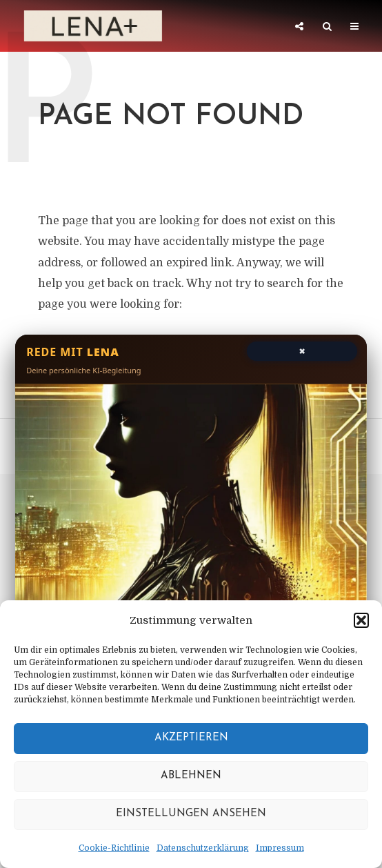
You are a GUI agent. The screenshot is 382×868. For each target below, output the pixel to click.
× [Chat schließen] (302, 350)
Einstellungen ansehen (191, 814)
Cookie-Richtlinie (114, 848)
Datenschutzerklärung (203, 848)
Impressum (280, 848)
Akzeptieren (191, 738)
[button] (361, 620)
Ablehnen (191, 776)
